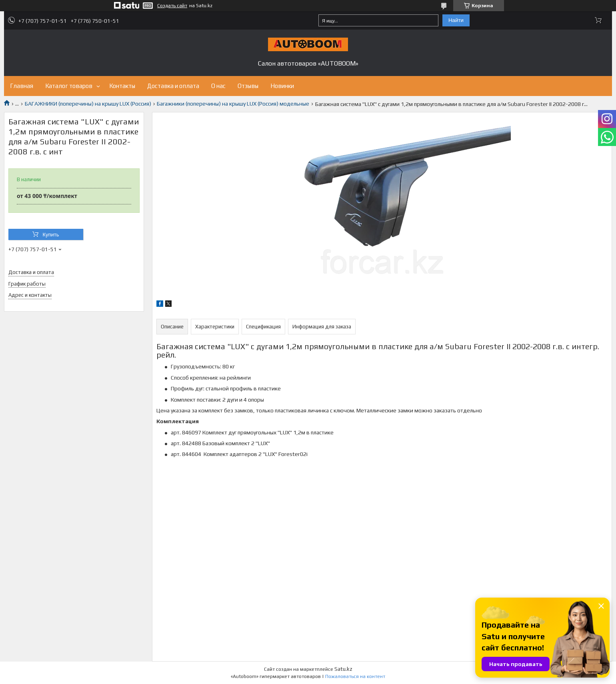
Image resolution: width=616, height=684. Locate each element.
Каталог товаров (69, 86)
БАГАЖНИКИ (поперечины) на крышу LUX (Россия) (88, 104)
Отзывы (248, 86)
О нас (218, 86)
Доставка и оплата (173, 86)
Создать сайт (172, 6)
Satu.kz (343, 669)
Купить (51, 235)
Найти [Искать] (456, 20)
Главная (22, 86)
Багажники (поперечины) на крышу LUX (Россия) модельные (233, 104)
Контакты (122, 86)
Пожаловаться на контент (355, 676)
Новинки (282, 86)
